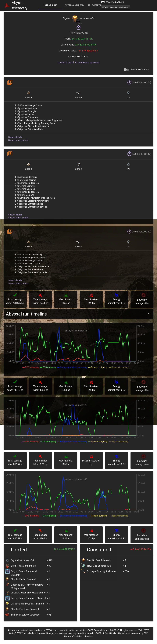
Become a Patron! (112, 2)
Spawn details (15, 136)
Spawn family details (18, 139)
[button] (78, 314)
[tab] (50, 5)
